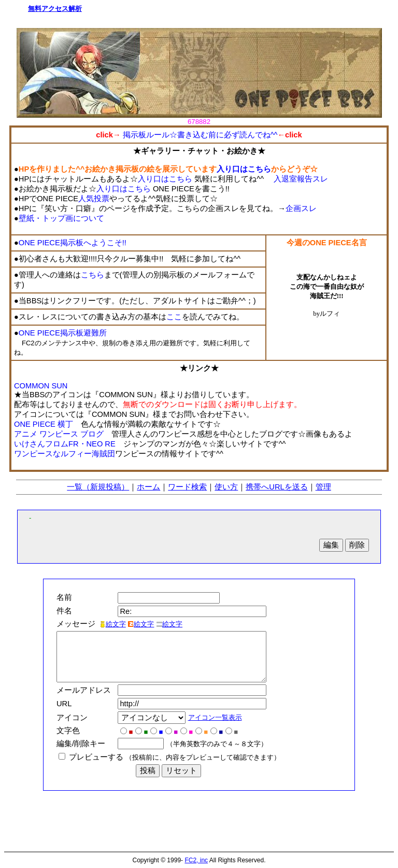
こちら (93, 275)
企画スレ (301, 208)
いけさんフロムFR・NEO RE (65, 444)
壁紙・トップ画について (61, 218)
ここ (174, 317)
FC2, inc (196, 860)
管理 (323, 487)
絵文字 (113, 624)
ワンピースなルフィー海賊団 (65, 454)
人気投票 (94, 199)
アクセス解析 (62, 9)
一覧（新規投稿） (98, 487)
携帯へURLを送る (276, 487)
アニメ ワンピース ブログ (59, 434)
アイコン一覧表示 (218, 717)
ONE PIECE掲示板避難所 (63, 333)
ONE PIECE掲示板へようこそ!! (73, 243)
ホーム (148, 487)
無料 (35, 9)
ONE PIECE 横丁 (44, 424)
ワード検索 (187, 487)
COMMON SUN (41, 386)
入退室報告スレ (301, 179)
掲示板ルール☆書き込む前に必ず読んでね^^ (199, 135)
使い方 (226, 487)
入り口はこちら (244, 169)
